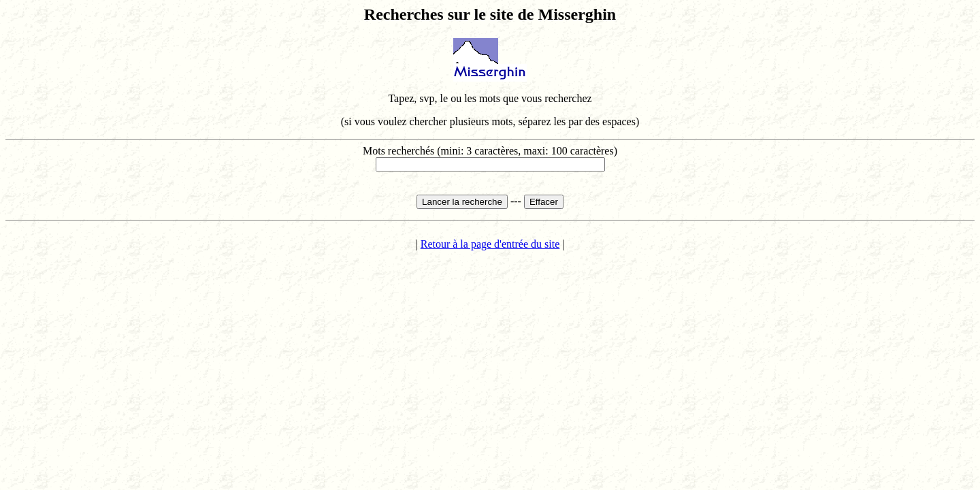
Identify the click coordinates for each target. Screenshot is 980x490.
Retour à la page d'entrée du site (490, 244)
